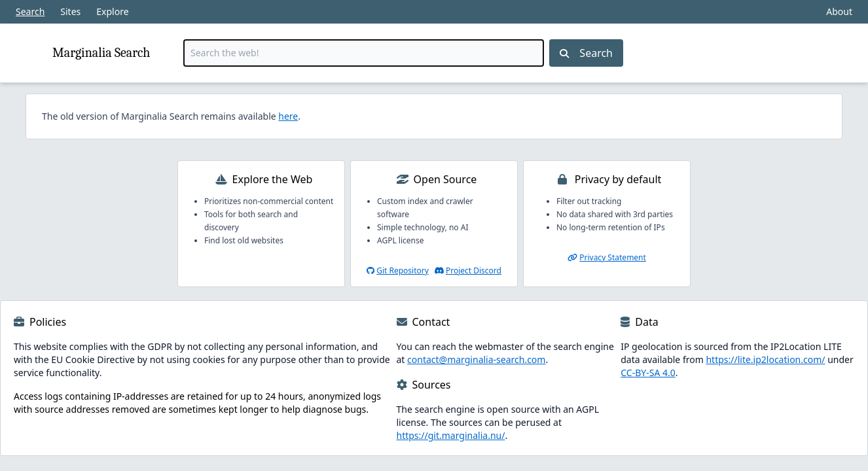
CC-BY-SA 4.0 (648, 373)
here (288, 116)
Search (30, 11)
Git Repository (403, 270)
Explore (112, 11)
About (839, 11)
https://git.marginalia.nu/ (451, 435)
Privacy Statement (613, 257)
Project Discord (474, 270)
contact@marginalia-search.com (476, 359)
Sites (70, 11)
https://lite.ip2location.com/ (765, 359)
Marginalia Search (101, 53)
